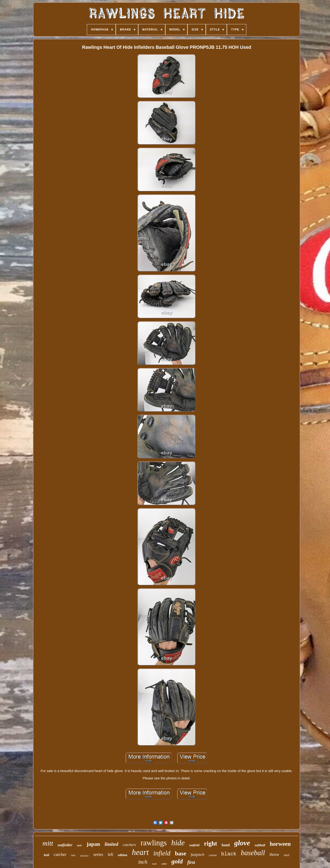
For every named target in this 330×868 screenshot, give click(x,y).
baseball (253, 853)
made (154, 864)
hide (178, 843)
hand (226, 845)
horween (280, 844)
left (110, 854)
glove (242, 843)
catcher (60, 854)
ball (46, 855)
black (229, 854)
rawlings (154, 843)
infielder (84, 856)
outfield (194, 845)
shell (287, 855)
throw (274, 854)
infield (162, 853)
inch (143, 862)
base (180, 853)
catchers (129, 845)
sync (80, 845)
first (191, 862)
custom (213, 855)
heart (140, 852)
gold (177, 861)
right (210, 843)
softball (260, 845)
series (98, 854)
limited (112, 844)
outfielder (65, 845)
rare (73, 855)
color (164, 864)
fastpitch (198, 855)
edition (122, 855)
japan (93, 844)
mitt (48, 843)
